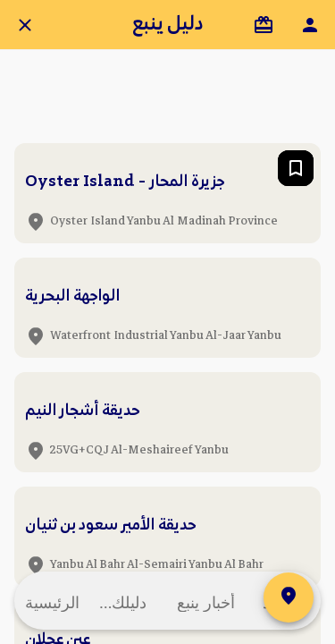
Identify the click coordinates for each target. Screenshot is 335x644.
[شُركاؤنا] (264, 25)
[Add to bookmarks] (296, 168)
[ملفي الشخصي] (310, 25)
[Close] (25, 25)
